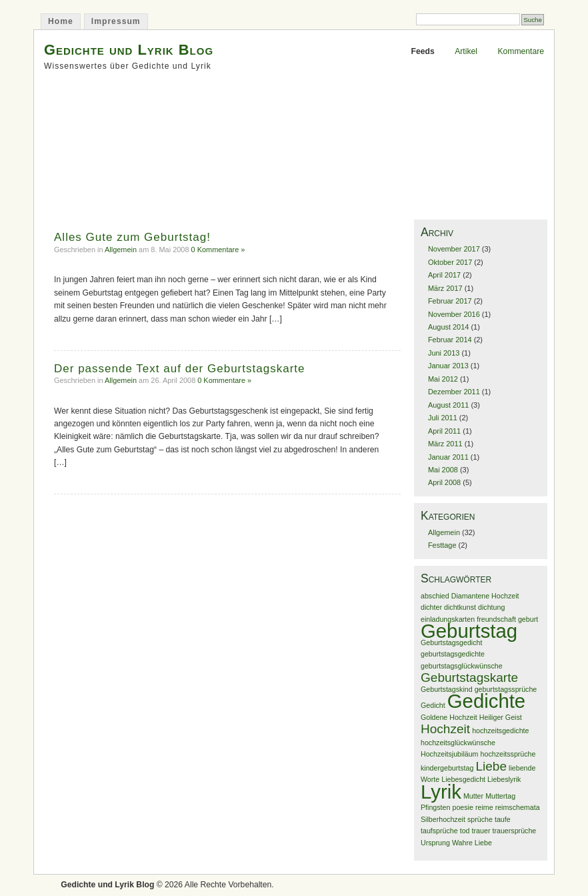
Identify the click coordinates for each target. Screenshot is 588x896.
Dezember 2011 (454, 392)
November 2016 (454, 314)
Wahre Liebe (472, 843)
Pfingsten (435, 807)
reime (484, 807)
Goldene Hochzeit (449, 717)
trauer (481, 831)
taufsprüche (439, 831)
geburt (528, 619)
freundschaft (496, 619)
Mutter (473, 796)
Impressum (116, 21)
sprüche (480, 819)
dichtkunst (460, 607)
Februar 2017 (450, 301)
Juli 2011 (443, 418)
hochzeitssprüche (508, 754)
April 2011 (444, 431)
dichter (431, 607)
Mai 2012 (443, 379)
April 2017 (444, 275)
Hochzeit (445, 729)
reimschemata (518, 807)
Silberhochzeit (443, 819)
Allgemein (121, 250)
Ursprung (435, 843)
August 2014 (448, 327)
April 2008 (444, 482)
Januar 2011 (448, 457)
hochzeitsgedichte (500, 731)
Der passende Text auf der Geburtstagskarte (180, 369)
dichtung (491, 607)
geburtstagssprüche (506, 689)
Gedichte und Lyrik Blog (129, 50)
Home (61, 21)
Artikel (466, 51)
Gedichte (486, 701)
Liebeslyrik (504, 779)
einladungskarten (448, 619)
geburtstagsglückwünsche (462, 666)
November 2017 (454, 249)
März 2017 (445, 288)
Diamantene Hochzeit (485, 596)
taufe (503, 819)
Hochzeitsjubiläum (449, 754)
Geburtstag (469, 631)
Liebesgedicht (463, 779)
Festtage (442, 545)
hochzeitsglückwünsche (458, 743)
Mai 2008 (443, 470)
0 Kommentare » (218, 250)
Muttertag (500, 796)
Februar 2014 (450, 340)
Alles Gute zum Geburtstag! (132, 237)
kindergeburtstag (447, 768)
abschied (435, 596)
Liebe (491, 766)
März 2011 (445, 444)
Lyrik (441, 792)
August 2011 (448, 405)
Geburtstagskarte (469, 678)
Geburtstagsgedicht (451, 642)
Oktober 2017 (450, 262)
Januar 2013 (448, 366)
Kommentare (521, 51)
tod (465, 831)
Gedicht (433, 705)
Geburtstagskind (447, 689)
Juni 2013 (444, 353)
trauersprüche (515, 831)
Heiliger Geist (501, 717)
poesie (462, 807)
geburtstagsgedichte (453, 654)
